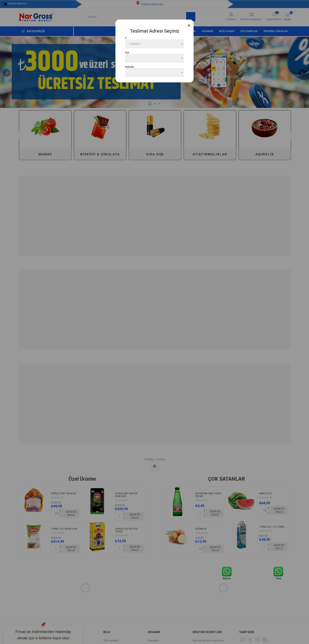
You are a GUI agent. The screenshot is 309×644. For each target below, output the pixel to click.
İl (126, 38)
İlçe (127, 53)
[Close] (189, 25)
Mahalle (129, 67)
